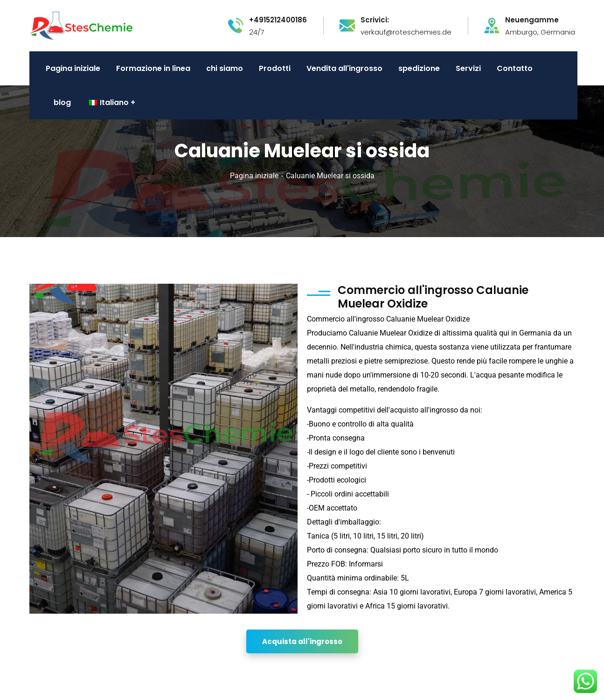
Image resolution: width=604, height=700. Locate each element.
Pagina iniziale (254, 176)
